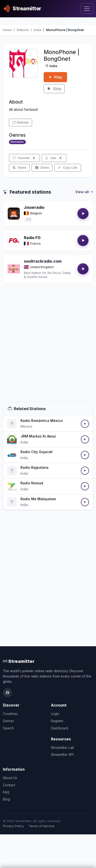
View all (84, 192)
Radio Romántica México (42, 421)
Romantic (17, 142)
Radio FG (32, 238)
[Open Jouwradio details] (14, 214)
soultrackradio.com (43, 261)
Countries (10, 714)
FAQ (6, 792)
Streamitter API (62, 755)
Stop (54, 89)
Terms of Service (42, 826)
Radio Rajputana (34, 467)
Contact (9, 785)
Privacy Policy (13, 826)
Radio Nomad (32, 483)
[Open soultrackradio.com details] (14, 269)
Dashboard (59, 728)
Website (21, 122)
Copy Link (68, 168)
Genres (8, 721)
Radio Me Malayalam (38, 499)
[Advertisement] (48, 348)
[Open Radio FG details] (14, 240)
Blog (6, 799)
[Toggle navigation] (87, 9)
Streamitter (19, 661)
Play (55, 77)
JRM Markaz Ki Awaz (38, 436)
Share (19, 168)
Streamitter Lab (62, 748)
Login (55, 714)
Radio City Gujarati (37, 452)
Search (8, 728)
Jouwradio (34, 207)
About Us (10, 778)
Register (57, 721)
